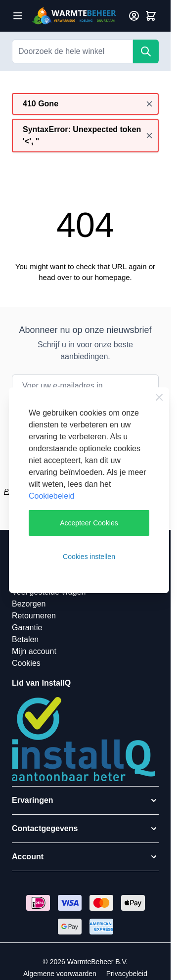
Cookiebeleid (52, 496)
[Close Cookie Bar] (159, 397)
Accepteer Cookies (89, 523)
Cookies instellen (89, 557)
